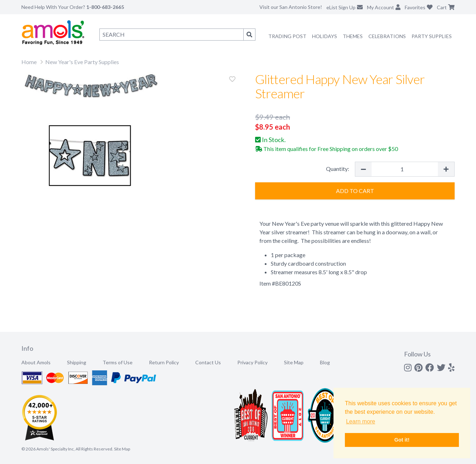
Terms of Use (118, 362)
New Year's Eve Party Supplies (82, 62)
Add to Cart (355, 191)
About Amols (36, 362)
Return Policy (164, 362)
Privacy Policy (252, 362)
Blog (325, 362)
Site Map (294, 362)
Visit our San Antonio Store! (291, 7)
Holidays (325, 36)
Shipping (77, 362)
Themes (353, 36)
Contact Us (208, 362)
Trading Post (287, 36)
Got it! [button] (402, 440)
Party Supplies (432, 36)
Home (29, 62)
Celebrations (387, 36)
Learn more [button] (361, 421)
